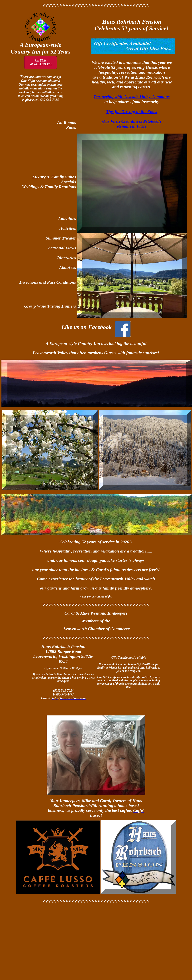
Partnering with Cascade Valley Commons (132, 97)
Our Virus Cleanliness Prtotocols (132, 121)
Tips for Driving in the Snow (132, 111)
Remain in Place (132, 126)
